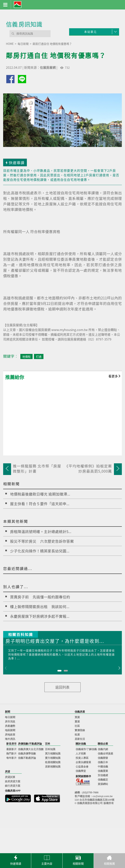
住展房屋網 (48, 67)
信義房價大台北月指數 (31, 749)
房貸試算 (10, 777)
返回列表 (62, 687)
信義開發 (103, 758)
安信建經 (103, 775)
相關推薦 (109, 860)
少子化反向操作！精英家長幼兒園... (40, 551)
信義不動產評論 (27, 758)
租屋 (77, 735)
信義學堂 (81, 771)
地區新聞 (10, 730)
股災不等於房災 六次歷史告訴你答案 (42, 541)
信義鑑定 (103, 780)
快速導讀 (16, 860)
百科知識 (50, 749)
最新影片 (11, 749)
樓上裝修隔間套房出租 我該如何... (40, 607)
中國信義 (103, 767)
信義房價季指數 (27, 754)
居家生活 (80, 739)
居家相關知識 (53, 767)
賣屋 (77, 722)
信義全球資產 (105, 754)
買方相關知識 (53, 754)
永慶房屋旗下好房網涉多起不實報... (40, 616)
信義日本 (103, 762)
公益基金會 (82, 767)
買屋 (77, 717)
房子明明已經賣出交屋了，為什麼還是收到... (55, 641)
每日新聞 (10, 717)
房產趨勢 (10, 726)
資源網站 (103, 784)
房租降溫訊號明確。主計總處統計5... (41, 531)
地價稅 (26, 356)
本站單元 (90, 32)
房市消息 (10, 722)
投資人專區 (82, 758)
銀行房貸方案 (13, 786)
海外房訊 (10, 739)
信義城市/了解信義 (86, 749)
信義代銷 (103, 749)
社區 (77, 726)
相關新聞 (78, 860)
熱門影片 (11, 754)
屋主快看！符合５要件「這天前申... (40, 504)
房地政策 (10, 735)
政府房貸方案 (13, 781)
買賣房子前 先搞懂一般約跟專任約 (40, 597)
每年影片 (11, 758)
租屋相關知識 (53, 762)
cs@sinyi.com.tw (103, 796)
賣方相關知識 (53, 758)
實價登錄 (80, 730)
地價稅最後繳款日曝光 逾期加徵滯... (40, 494)
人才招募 (81, 754)
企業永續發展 (83, 762)
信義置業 (103, 771)
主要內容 (47, 860)
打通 (39, 356)
